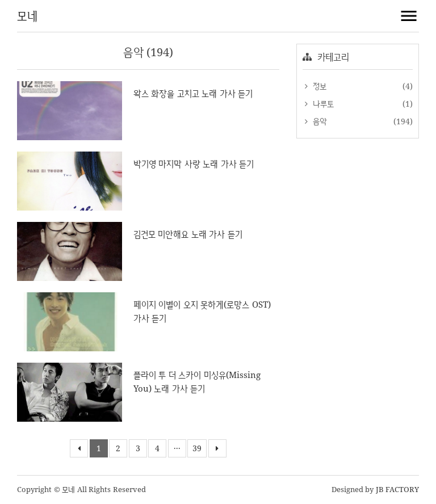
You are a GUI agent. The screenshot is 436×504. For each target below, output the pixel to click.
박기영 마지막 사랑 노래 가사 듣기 (194, 164)
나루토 (322, 104)
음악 (318, 121)
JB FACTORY (398, 489)
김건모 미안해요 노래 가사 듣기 (188, 234)
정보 (318, 86)
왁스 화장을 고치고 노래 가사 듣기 (193, 93)
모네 (27, 16)
